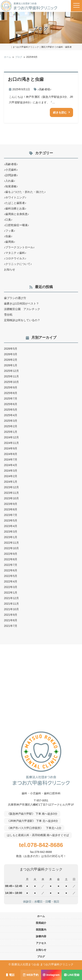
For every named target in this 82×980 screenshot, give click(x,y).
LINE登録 (72, 975)
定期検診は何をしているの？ (22, 320)
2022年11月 (11, 543)
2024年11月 (11, 443)
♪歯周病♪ (10, 242)
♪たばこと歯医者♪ (15, 203)
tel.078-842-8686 (41, 845)
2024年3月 (11, 471)
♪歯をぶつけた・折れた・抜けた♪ (25, 192)
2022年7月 (11, 565)
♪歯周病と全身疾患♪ (16, 214)
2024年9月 (11, 448)
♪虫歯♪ (8, 236)
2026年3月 (11, 354)
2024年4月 (11, 465)
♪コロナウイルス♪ (15, 258)
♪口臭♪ (8, 220)
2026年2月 (11, 360)
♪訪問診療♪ (11, 175)
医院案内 (41, 930)
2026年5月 (11, 349)
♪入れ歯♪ (10, 181)
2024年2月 (11, 476)
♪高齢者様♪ (44, 89)
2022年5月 (11, 576)
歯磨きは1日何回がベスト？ (21, 304)
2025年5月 (11, 410)
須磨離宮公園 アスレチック (22, 309)
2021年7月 (11, 626)
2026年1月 (11, 365)
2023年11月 (11, 493)
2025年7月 (11, 399)
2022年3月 (11, 587)
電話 (10, 975)
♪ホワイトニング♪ (15, 197)
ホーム (41, 916)
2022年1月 (11, 593)
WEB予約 (31, 975)
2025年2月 (11, 426)
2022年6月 (11, 570)
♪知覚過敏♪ (11, 186)
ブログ (41, 957)
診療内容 (41, 936)
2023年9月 (11, 504)
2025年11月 (11, 376)
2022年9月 (11, 554)
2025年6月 (11, 404)
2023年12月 (11, 487)
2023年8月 (11, 509)
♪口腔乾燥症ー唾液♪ (16, 225)
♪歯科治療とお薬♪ (15, 208)
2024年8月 (11, 454)
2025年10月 (11, 382)
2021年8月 (11, 620)
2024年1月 (11, 482)
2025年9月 (11, 387)
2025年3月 (11, 421)
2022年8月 (11, 559)
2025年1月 (11, 432)
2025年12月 (11, 371)
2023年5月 (11, 520)
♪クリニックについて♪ (18, 264)
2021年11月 (11, 604)
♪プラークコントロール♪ (19, 247)
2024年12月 (11, 437)
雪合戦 (8, 315)
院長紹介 (41, 923)
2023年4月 (11, 526)
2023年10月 (11, 498)
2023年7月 (11, 515)
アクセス (41, 943)
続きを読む (60, 112)
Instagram (51, 975)
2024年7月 (11, 460)
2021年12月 (11, 598)
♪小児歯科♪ (11, 170)
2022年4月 (11, 581)
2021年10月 (11, 609)
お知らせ (10, 269)
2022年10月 (11, 548)
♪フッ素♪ (10, 231)
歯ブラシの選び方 (15, 298)
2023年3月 (11, 532)
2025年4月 (11, 415)
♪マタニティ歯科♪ (15, 253)
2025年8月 (11, 393)
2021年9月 (11, 615)
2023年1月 (11, 537)
